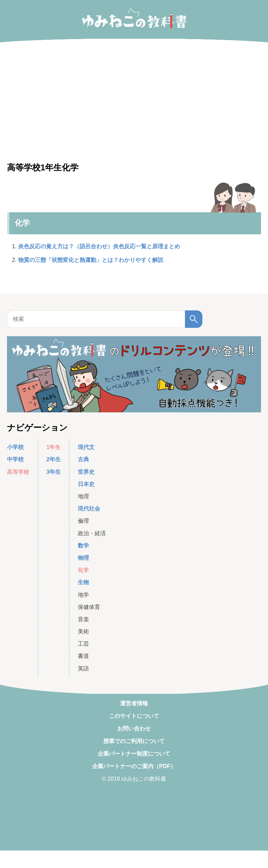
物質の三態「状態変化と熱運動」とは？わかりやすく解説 (91, 260)
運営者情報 (134, 703)
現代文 (86, 447)
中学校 (15, 459)
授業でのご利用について (134, 741)
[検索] (194, 319)
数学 (83, 546)
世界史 (86, 472)
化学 (22, 223)
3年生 (54, 472)
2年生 (54, 459)
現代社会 (89, 509)
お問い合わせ (134, 729)
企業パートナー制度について (134, 754)
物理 (83, 558)
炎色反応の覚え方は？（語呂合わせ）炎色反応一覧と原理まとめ (99, 246)
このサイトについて (134, 716)
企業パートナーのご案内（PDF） (134, 766)
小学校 (15, 447)
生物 (83, 582)
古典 (83, 459)
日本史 (86, 484)
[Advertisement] (134, 859)
